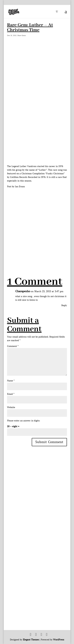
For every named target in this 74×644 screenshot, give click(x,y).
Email (11, 394)
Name (11, 381)
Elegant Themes (31, 640)
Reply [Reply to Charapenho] (64, 305)
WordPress (59, 640)
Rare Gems (22, 35)
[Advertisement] (37, 225)
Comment (13, 346)
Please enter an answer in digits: (24, 421)
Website (11, 407)
